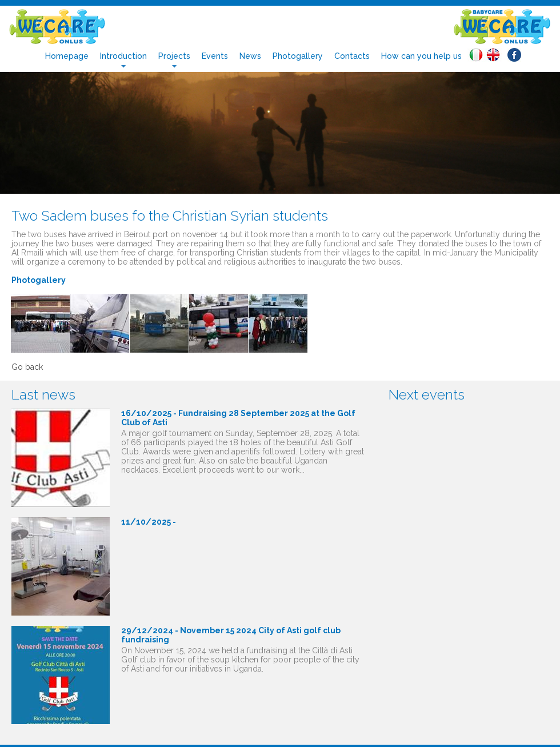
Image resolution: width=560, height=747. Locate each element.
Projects (174, 56)
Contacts (352, 56)
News (250, 56)
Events (215, 56)
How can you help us (421, 56)
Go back (27, 367)
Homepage (67, 56)
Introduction (123, 56)
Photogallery (298, 56)
